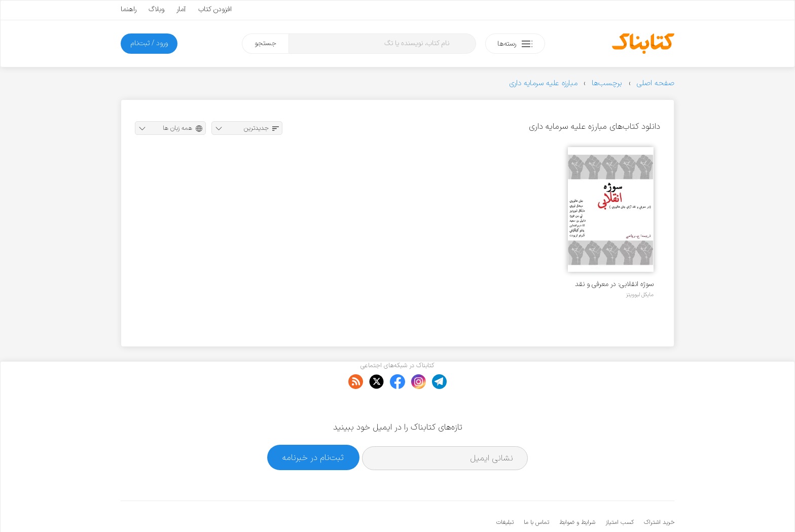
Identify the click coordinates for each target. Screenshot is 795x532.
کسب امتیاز (620, 491)
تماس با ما (536, 491)
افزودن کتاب (215, 9)
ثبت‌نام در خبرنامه (313, 426)
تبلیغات (505, 491)
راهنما (129, 9)
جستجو (265, 43)
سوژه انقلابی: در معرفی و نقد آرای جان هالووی (614, 284)
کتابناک (621, 507)
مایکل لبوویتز (640, 295)
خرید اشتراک (659, 491)
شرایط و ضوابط (577, 491)
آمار (181, 9)
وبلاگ (156, 9)
